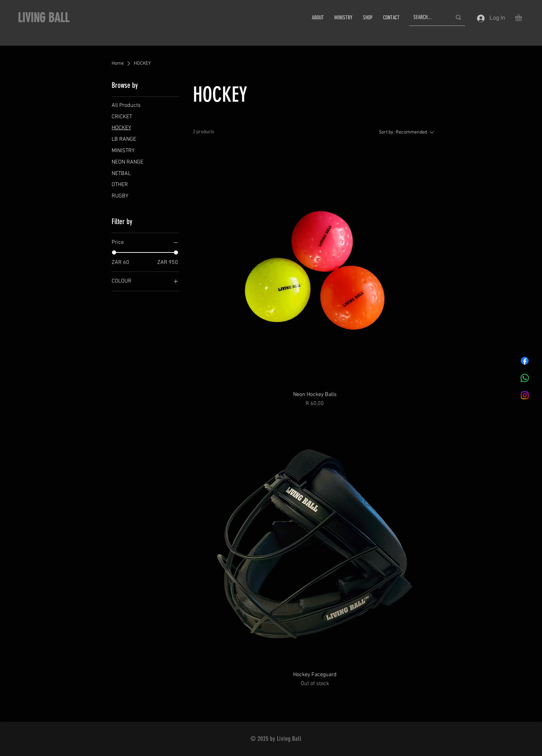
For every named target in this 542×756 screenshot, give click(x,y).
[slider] (114, 252)
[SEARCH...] (427, 17)
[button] (522, 18)
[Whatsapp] (525, 378)
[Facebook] (525, 361)
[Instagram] (525, 395)
